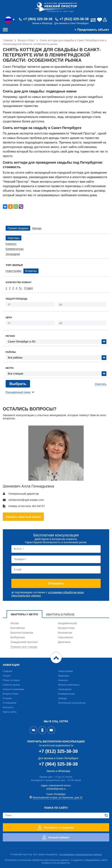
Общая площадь (17, 299)
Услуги (7, 676)
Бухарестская (66, 628)
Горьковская (65, 637)
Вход (106, 20)
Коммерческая (66, 694)
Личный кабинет (59, 837)
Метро (10, 368)
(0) (100, 20)
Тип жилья (14, 265)
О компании (10, 703)
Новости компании (13, 689)
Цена (9, 317)
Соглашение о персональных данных (81, 854)
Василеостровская (22, 633)
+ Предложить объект (92, 30)
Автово (15, 623)
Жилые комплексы (69, 685)
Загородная (65, 689)
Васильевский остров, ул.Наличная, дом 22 (58, 797)
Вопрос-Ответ (11, 694)
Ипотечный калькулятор (72, 703)
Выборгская (18, 637)
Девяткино (64, 642)
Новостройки (66, 671)
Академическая (67, 623)
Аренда (62, 698)
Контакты (8, 707)
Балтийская (18, 628)
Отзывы (7, 698)
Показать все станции (24, 647)
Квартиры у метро (24, 614)
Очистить (101, 384)
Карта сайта (10, 712)
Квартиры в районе (60, 614)
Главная (7, 671)
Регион (10, 336)
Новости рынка (11, 685)
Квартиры (64, 676)
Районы (11, 352)
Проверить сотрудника (59, 828)
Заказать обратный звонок (23, 517)
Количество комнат (19, 282)
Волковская (65, 633)
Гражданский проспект (24, 642)
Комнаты (63, 680)
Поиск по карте (11, 680)
